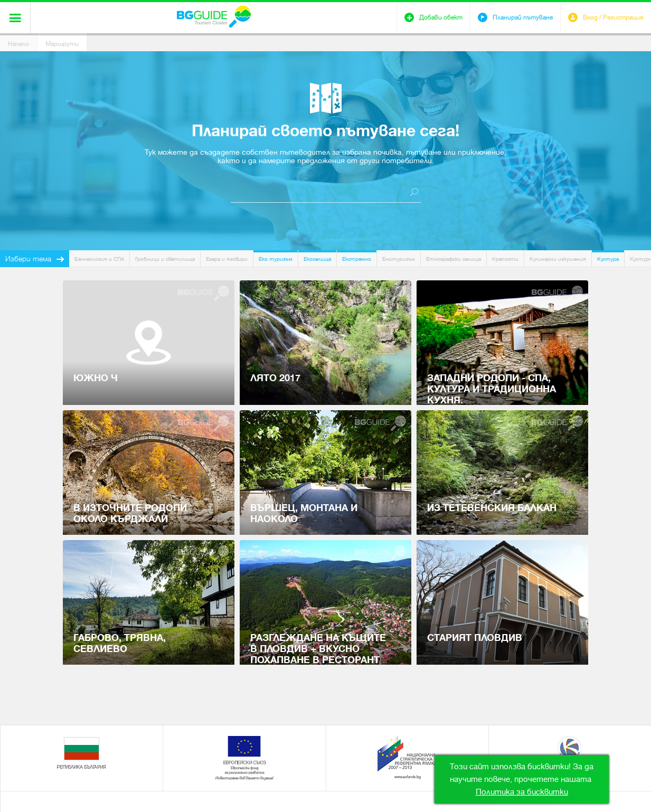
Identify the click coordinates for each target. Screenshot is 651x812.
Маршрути (62, 44)
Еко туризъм (276, 259)
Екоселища (317, 259)
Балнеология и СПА (99, 259)
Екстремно (357, 259)
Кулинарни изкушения (558, 259)
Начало (18, 44)
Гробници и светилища (165, 259)
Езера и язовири (227, 259)
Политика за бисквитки (522, 792)
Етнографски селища (454, 259)
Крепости (505, 259)
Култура (608, 259)
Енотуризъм (399, 259)
